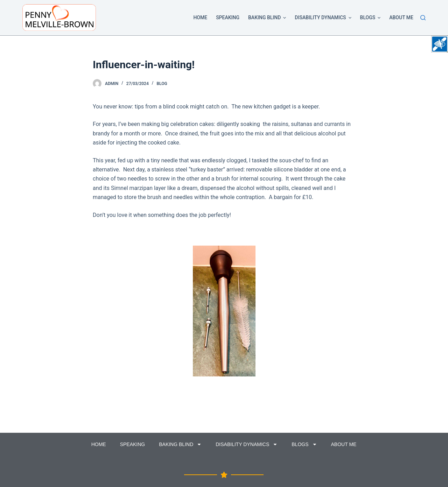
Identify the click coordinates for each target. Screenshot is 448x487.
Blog (162, 84)
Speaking (228, 17)
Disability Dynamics (324, 18)
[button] (285, 18)
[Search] (423, 18)
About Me (401, 17)
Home (200, 17)
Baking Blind (268, 18)
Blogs (372, 18)
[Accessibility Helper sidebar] (440, 44)
